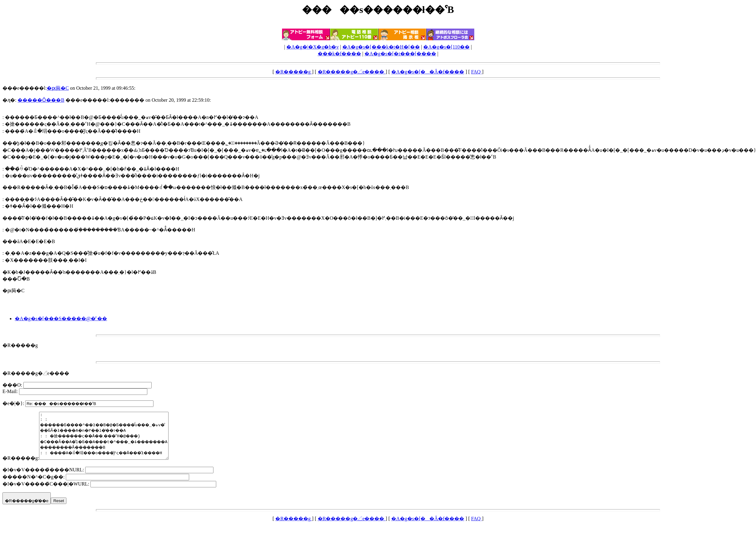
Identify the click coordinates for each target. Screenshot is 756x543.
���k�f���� (339, 54)
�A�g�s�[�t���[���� (400, 54)
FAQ (477, 72)
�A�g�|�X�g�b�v (312, 47)
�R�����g (294, 72)
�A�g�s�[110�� (446, 47)
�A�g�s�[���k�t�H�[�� (381, 47)
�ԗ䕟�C (58, 88)
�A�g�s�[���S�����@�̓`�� (61, 319)
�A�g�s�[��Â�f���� (428, 72)
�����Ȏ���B (41, 100)
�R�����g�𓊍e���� (352, 72)
